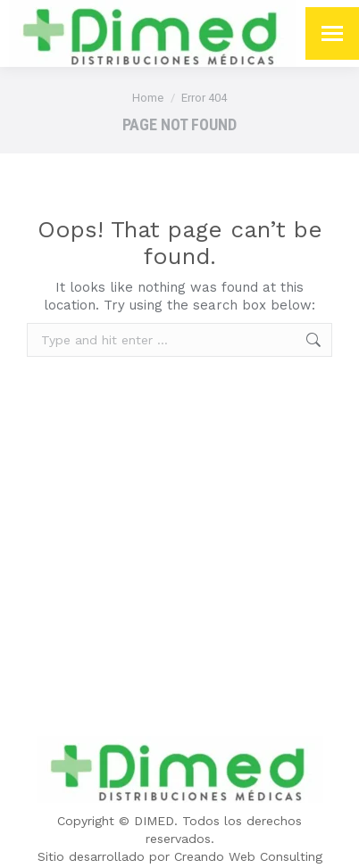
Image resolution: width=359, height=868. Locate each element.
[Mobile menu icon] (332, 33)
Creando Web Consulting (248, 856)
